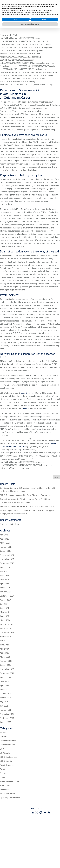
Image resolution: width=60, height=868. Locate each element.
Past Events (5, 772)
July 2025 (4, 558)
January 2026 (6, 538)
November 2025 (7, 546)
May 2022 (4, 668)
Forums (3, 760)
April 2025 (4, 570)
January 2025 (6, 578)
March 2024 (5, 607)
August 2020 (6, 709)
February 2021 (6, 697)
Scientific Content (8, 780)
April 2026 (4, 526)
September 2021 (7, 684)
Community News (8, 731)
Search (57, 464)
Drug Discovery (28, 380)
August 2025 (6, 554)
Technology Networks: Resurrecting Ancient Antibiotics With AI (28, 493)
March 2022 (5, 676)
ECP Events (5, 740)
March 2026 (5, 529)
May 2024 (4, 599)
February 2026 (6, 534)
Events (3, 756)
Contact (9, 838)
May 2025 (4, 566)
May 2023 (4, 636)
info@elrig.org (36, 837)
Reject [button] (16, 859)
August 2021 (6, 688)
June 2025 (4, 562)
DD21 (24, 395)
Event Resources (7, 752)
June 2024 (4, 595)
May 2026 (4, 521)
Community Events (8, 727)
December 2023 (7, 619)
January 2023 (6, 652)
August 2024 (6, 587)
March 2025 (5, 574)
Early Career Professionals (15, 835)
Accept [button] (44, 859)
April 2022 (4, 672)
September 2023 (7, 623)
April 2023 (4, 639)
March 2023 (5, 644)
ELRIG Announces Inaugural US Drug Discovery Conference (26, 482)
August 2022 (6, 664)
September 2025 (7, 550)
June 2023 (4, 631)
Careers (3, 723)
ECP (2, 735)
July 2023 (4, 627)
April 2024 (4, 603)
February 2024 (6, 611)
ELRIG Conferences (8, 744)
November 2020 (7, 701)
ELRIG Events (6, 748)
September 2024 (7, 582)
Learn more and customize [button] (30, 864)
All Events (4, 719)
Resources (5, 776)
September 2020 (7, 705)
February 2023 (6, 648)
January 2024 (6, 615)
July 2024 (4, 591)
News (3, 764)
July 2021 (4, 692)
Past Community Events (10, 768)
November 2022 (7, 656)
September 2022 (7, 660)
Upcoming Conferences (10, 784)
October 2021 (6, 680)
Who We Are (10, 831)
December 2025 (7, 542)
